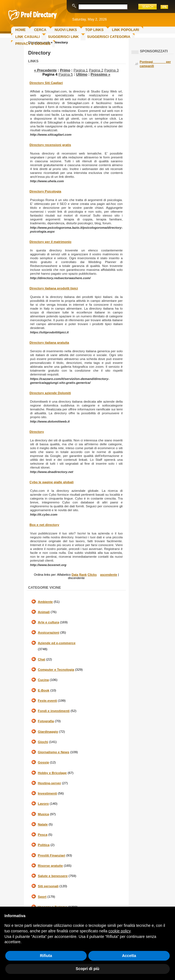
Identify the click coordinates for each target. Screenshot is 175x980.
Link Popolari (126, 30)
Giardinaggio (48, 732)
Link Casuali (27, 37)
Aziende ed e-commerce (57, 643)
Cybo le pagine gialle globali (52, 482)
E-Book (43, 690)
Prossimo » (100, 74)
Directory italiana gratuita (49, 343)
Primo (65, 70)
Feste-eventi (47, 701)
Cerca (40, 30)
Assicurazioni (48, 632)
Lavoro (43, 804)
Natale (43, 824)
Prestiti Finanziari (52, 855)
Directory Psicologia (45, 191)
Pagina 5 (66, 74)
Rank (83, 575)
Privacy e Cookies (33, 44)
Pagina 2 (96, 70)
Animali (44, 612)
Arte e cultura (48, 622)
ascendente (108, 575)
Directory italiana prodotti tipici (54, 288)
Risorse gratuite (50, 866)
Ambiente (45, 602)
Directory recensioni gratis (50, 145)
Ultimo (82, 74)
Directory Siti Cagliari (46, 83)
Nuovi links (66, 30)
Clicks (92, 575)
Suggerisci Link (63, 37)
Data (75, 575)
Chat (41, 659)
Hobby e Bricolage (52, 773)
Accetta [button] (129, 956)
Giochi (43, 742)
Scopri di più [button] (88, 969)
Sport (42, 897)
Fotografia (46, 721)
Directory (37, 432)
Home (20, 30)
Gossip (43, 762)
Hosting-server (49, 783)
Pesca (42, 835)
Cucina (43, 680)
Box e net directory (44, 525)
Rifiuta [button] (46, 956)
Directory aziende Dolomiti (50, 393)
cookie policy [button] (119, 931)
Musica (43, 814)
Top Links (94, 30)
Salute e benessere (53, 876)
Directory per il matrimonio (50, 242)
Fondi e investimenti (54, 711)
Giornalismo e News (53, 752)
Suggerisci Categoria (109, 37)
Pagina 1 (81, 70)
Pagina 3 (111, 70)
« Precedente (46, 70)
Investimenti (47, 793)
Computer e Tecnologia (56, 670)
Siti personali (48, 886)
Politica (44, 845)
